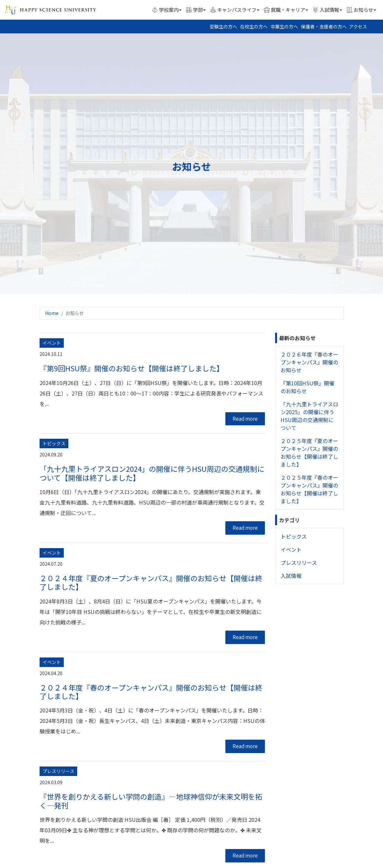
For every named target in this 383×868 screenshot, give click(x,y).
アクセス (358, 27)
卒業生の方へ (284, 27)
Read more (245, 419)
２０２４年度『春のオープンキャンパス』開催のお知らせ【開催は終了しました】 (151, 692)
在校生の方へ (254, 27)
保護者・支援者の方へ (324, 27)
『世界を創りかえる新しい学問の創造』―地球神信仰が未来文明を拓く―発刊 (151, 801)
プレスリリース (299, 563)
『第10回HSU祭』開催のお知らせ (307, 387)
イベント (291, 549)
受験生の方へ (223, 27)
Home (52, 313)
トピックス (294, 536)
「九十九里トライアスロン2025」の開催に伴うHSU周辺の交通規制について (309, 416)
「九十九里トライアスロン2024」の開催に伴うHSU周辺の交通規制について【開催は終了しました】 (152, 473)
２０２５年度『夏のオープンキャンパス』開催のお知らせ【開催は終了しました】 (309, 452)
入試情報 (291, 576)
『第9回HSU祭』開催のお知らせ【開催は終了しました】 (132, 368)
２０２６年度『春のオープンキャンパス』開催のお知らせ (309, 362)
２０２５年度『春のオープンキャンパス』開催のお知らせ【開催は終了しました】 (309, 489)
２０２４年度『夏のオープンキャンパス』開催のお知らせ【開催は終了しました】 (151, 582)
